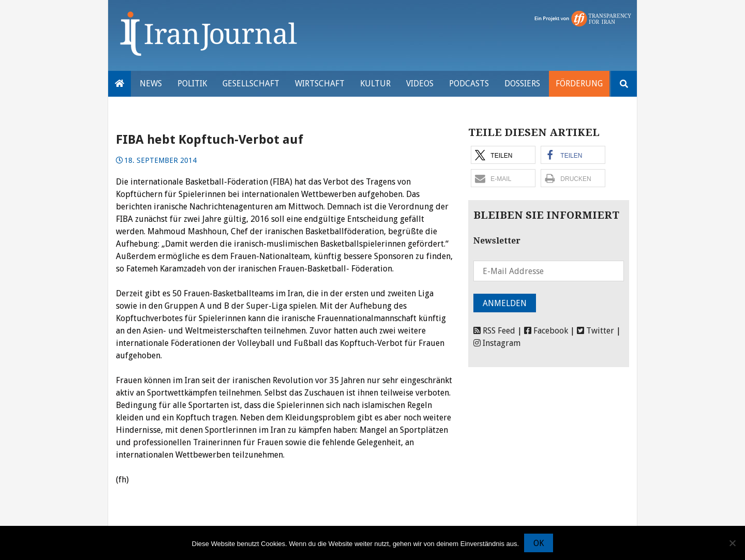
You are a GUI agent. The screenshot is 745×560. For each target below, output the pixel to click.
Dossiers (522, 84)
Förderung (579, 84)
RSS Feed (494, 331)
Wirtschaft (320, 84)
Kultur (375, 84)
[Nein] (732, 543)
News (151, 84)
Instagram (497, 343)
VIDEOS (420, 84)
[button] (503, 155)
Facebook (546, 331)
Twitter (595, 331)
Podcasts (469, 84)
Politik (192, 84)
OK (539, 543)
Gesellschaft (251, 84)
